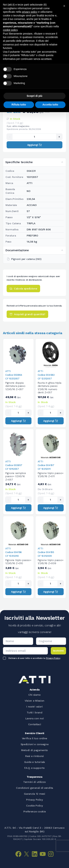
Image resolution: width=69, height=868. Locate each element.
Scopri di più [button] (34, 96)
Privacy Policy (53, 658)
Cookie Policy (34, 806)
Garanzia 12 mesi (34, 794)
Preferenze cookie (35, 811)
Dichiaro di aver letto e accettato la (34, 658)
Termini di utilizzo (34, 782)
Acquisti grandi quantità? (27, 314)
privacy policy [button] (30, 12)
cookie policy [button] (10, 30)
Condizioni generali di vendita (34, 788)
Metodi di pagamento (34, 750)
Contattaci (35, 724)
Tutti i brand (34, 712)
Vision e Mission (34, 701)
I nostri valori (34, 707)
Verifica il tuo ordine (34, 738)
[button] (64, 6)
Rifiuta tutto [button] (19, 105)
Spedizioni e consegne (35, 744)
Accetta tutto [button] (50, 105)
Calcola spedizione (23, 289)
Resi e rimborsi (34, 756)
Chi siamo (34, 695)
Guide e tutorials (34, 762)
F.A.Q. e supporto (34, 768)
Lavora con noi (35, 718)
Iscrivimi (58, 651)
